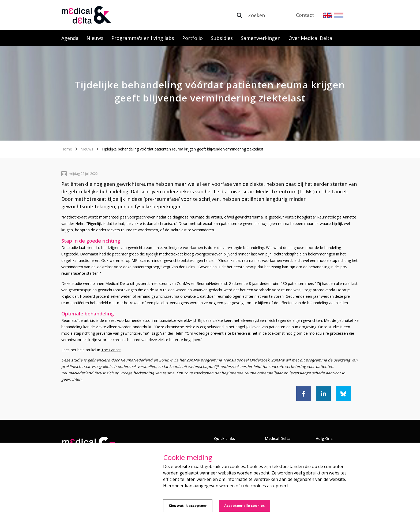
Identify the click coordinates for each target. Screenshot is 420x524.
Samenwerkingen (261, 38)
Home (67, 149)
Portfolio (192, 38)
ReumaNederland (136, 360)
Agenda (70, 38)
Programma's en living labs (143, 38)
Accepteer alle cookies (244, 506)
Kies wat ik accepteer (188, 506)
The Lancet (111, 350)
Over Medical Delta (310, 38)
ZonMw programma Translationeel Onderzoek (228, 360)
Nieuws (95, 38)
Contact (305, 15)
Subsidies (222, 38)
